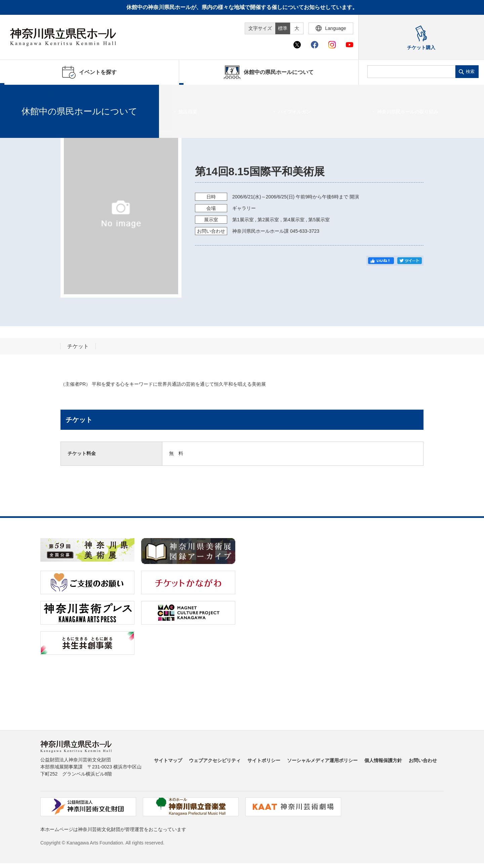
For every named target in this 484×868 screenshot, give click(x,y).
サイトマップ (168, 760)
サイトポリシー (264, 760)
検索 (470, 71)
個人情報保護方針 (383, 760)
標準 (283, 28)
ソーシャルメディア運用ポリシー (322, 760)
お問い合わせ (423, 760)
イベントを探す (42, 93)
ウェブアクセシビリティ (215, 760)
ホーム (16, 93)
